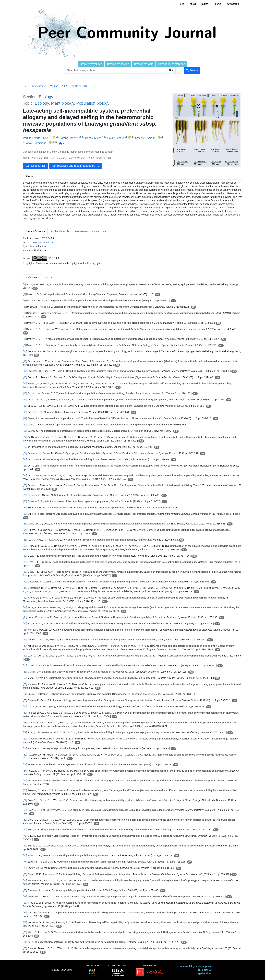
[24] (25, 453)
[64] (25, 771)
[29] (25, 495)
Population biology (93, 103)
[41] (25, 588)
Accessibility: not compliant (196, 966)
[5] (24, 313)
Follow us (205, 970)
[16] (25, 400)
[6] (24, 323)
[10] (25, 351)
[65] (25, 781)
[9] (24, 345)
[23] (25, 447)
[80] (25, 903)
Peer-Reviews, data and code (90, 231)
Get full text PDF (35, 166)
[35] (25, 540)
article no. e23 (79, 86)
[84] (25, 942)
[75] (25, 868)
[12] (25, 371)
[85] (25, 948)
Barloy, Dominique (35, 143)
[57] (25, 713)
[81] (25, 913)
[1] (24, 284)
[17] (25, 406)
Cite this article (60, 231)
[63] (25, 764)
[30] (25, 501)
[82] (25, 922)
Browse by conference (172, 64)
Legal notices (204, 973)
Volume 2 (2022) (59, 86)
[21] (25, 431)
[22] (25, 437)
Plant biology (63, 103)
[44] (25, 617)
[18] (25, 412)
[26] (25, 466)
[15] (25, 393)
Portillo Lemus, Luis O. (37, 138)
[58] (25, 723)
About (193, 4)
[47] (25, 640)
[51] (25, 672)
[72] (25, 846)
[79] (25, 897)
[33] (25, 524)
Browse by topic (144, 64)
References (32, 278)
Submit (205, 4)
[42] (25, 598)
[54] (25, 694)
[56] (25, 707)
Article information (35, 231)
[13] (25, 377)
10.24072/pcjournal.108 (41, 243)
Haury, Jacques (117, 138)
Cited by (48, 278)
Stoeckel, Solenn (145, 138)
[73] (25, 855)
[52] (25, 678)
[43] (25, 607)
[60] (25, 739)
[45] (25, 624)
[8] (24, 339)
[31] (25, 508)
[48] (25, 646)
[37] (25, 556)
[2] (24, 294)
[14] (25, 384)
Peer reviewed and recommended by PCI (76, 166)
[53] (25, 684)
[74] (25, 862)
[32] (25, 514)
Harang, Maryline (70, 138)
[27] (25, 475)
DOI (35, 288)
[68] (25, 810)
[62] (25, 755)
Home (181, 4)
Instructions (233, 4)
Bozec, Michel (94, 138)
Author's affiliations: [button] (35, 250)
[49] (25, 656)
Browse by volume (91, 64)
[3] (24, 301)
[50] (25, 665)
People (217, 4)
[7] (24, 329)
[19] (25, 418)
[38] (25, 562)
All (170, 70)
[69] (25, 820)
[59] (25, 732)
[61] (25, 748)
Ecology (46, 97)
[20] (25, 425)
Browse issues (38, 86)
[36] (25, 546)
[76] (25, 874)
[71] (25, 836)
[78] (25, 890)
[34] (25, 530)
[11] (25, 361)
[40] (25, 582)
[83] (25, 932)
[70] (25, 830)
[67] (25, 800)
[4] (24, 307)
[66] (25, 790)
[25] (25, 459)
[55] (25, 700)
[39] (25, 572)
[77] (25, 880)
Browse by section (118, 64)
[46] (25, 630)
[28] (25, 485)
